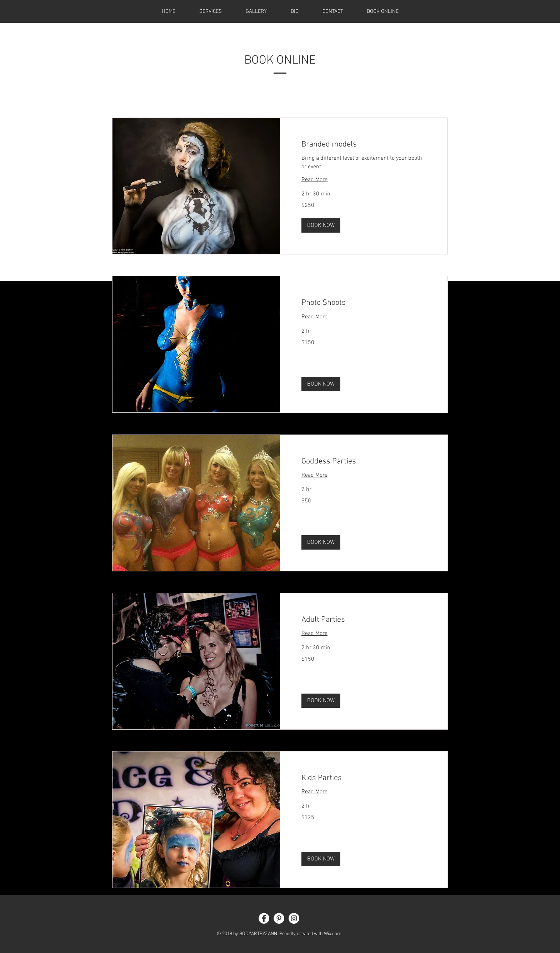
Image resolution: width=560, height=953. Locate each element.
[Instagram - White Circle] (294, 918)
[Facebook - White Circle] (264, 918)
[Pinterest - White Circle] (279, 918)
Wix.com (333, 934)
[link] (364, 145)
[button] (321, 225)
